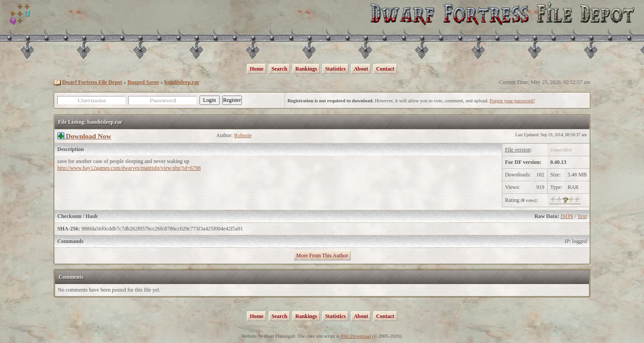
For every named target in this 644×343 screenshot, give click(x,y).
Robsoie (243, 135)
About (361, 69)
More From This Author (322, 255)
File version (518, 150)
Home (256, 69)
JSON (567, 216)
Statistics (335, 69)
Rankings (306, 69)
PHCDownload (356, 336)
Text (582, 216)
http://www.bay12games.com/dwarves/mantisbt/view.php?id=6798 (129, 168)
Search (279, 69)
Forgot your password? (512, 100)
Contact (385, 69)
